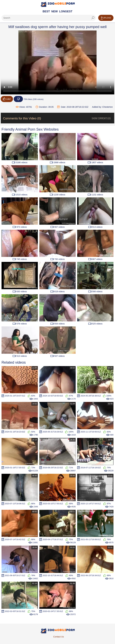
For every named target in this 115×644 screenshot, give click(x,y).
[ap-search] (49, 18)
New (55, 11)
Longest (66, 11)
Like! (7, 99)
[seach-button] (93, 18)
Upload (106, 18)
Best (46, 11)
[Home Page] (58, 4)
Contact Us (58, 637)
